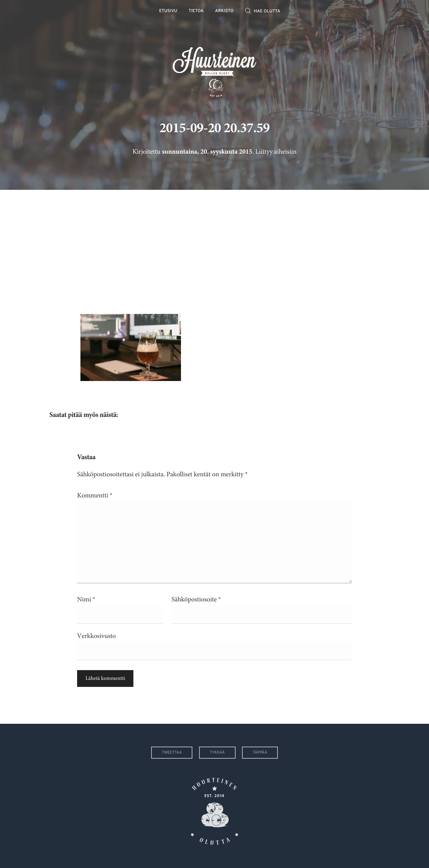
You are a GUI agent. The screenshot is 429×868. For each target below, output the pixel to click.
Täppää (260, 753)
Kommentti (95, 496)
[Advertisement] (214, 247)
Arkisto (224, 11)
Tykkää (217, 753)
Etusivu (168, 11)
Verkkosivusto (96, 636)
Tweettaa (172, 753)
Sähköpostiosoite (196, 600)
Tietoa (196, 11)
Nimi (86, 600)
